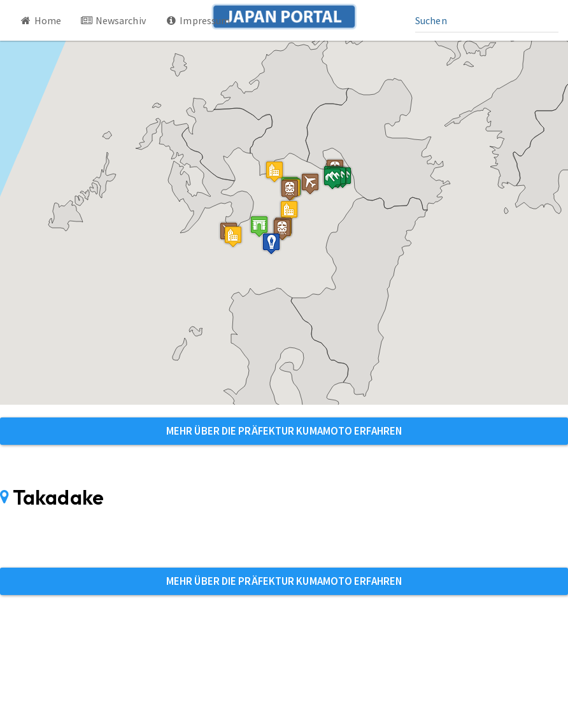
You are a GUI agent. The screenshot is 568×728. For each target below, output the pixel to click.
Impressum (198, 20)
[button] (259, 226)
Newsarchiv (113, 20)
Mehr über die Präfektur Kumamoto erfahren (284, 431)
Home (40, 20)
